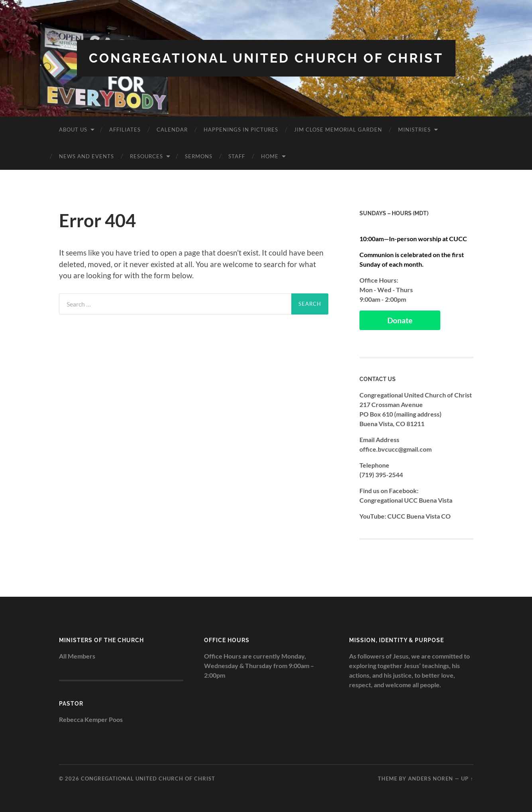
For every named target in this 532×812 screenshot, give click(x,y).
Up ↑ (467, 779)
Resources (146, 156)
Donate (400, 320)
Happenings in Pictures (241, 130)
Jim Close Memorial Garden (338, 130)
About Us (73, 130)
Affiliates (125, 130)
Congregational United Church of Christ (266, 58)
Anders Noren (431, 779)
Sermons (199, 156)
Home (270, 156)
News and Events (86, 156)
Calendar (172, 130)
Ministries (414, 130)
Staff (237, 156)
